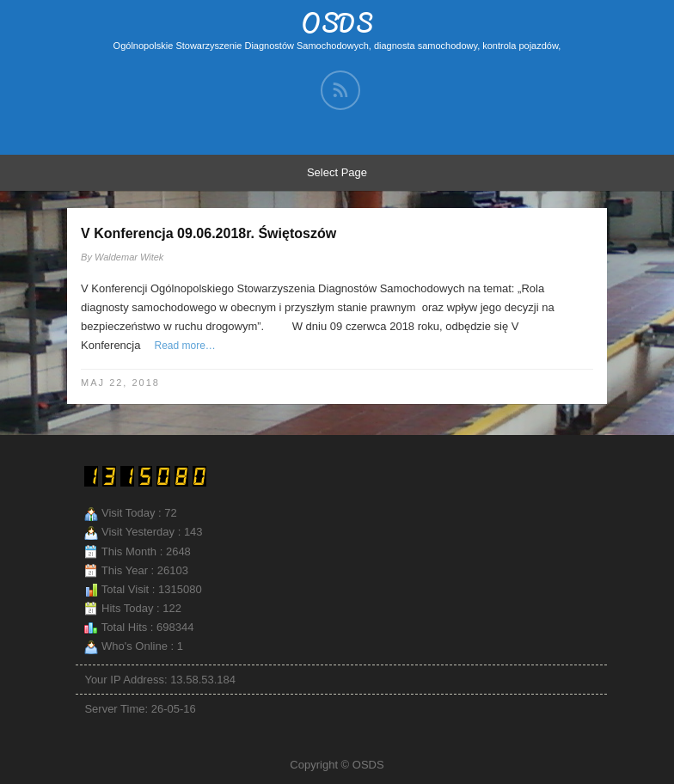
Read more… (184, 346)
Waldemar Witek (129, 257)
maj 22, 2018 (120, 383)
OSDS (337, 23)
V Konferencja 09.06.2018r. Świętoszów (208, 233)
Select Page (337, 172)
